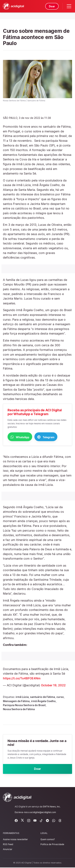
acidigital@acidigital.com (43, 813)
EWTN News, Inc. (52, 807)
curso (60, 697)
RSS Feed (8, 845)
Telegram (46, 437)
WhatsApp (20, 437)
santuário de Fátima (43, 697)
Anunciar (8, 850)
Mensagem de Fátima (16, 701)
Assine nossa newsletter (15, 840)
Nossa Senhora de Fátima (19, 709)
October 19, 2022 (53, 685)
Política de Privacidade (52, 845)
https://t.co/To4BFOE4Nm (22, 678)
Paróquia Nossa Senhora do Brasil (24, 705)
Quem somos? (48, 840)
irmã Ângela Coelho (43, 701)
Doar (52, 6)
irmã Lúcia (22, 697)
